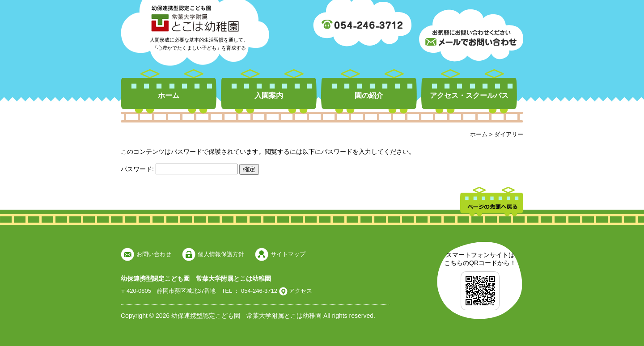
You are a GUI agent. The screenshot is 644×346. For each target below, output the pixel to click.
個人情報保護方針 (221, 254)
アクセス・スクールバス (469, 95)
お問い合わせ (154, 254)
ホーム (169, 95)
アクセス (300, 291)
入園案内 (269, 95)
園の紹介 (369, 95)
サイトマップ (288, 254)
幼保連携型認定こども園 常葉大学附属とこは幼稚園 (196, 278)
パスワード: (179, 169)
